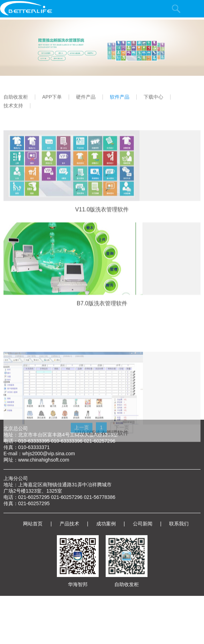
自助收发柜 (16, 103)
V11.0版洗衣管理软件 (102, 222)
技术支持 (13, 111)
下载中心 (153, 103)
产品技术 (69, 524)
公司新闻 (143, 524)
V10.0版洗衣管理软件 (102, 452)
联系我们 (179, 524)
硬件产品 (86, 103)
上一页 (82, 439)
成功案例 (106, 524)
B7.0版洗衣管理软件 (102, 316)
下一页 (122, 439)
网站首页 (33, 524)
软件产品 (120, 103)
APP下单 (52, 103)
